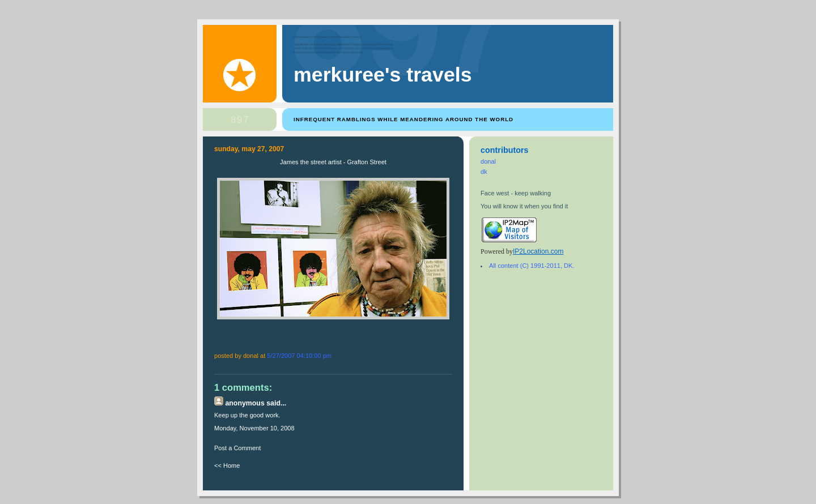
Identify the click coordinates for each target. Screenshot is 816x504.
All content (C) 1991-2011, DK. (532, 266)
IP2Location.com (538, 251)
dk (484, 172)
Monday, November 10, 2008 (254, 428)
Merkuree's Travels (383, 75)
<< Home (227, 465)
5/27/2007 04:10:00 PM (299, 356)
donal (488, 161)
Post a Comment (237, 448)
